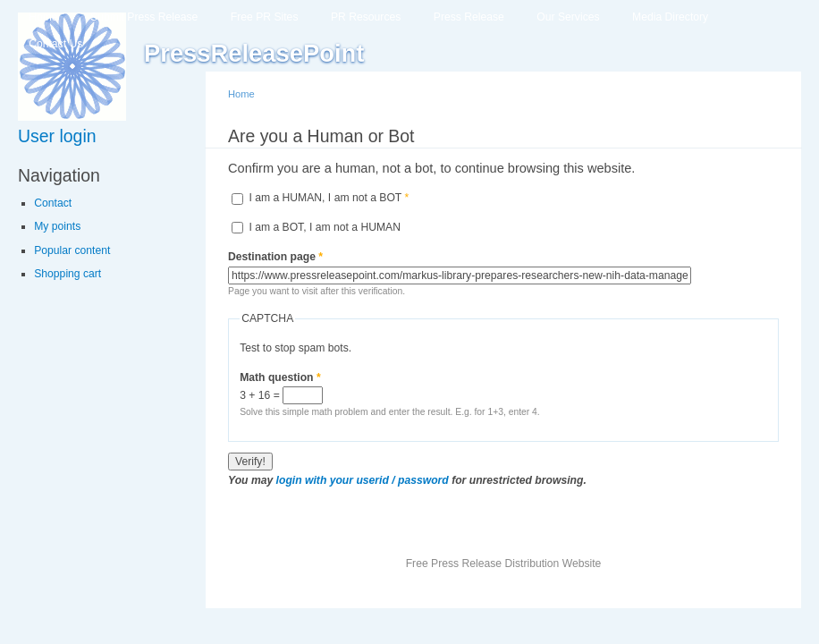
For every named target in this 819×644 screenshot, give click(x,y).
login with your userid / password (363, 480)
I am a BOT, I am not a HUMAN (325, 227)
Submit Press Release (144, 17)
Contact (53, 203)
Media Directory (670, 17)
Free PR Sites (265, 17)
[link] (105, 136)
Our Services (568, 17)
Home (43, 17)
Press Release (469, 17)
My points (57, 226)
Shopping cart (68, 274)
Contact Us (55, 44)
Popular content (72, 250)
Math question (280, 377)
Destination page (275, 257)
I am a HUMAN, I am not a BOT (329, 198)
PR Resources (366, 17)
